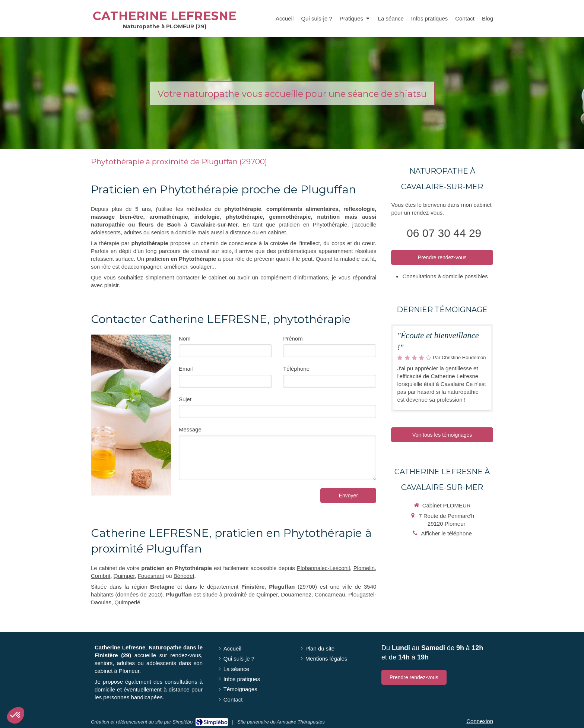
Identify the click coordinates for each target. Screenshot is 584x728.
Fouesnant (151, 576)
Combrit (101, 576)
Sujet (185, 399)
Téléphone (296, 369)
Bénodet (184, 576)
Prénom (293, 338)
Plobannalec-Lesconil (323, 568)
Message (190, 429)
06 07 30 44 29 (444, 233)
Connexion (480, 721)
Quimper (124, 576)
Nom (185, 338)
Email (186, 369)
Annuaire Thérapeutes (301, 722)
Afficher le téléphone (446, 533)
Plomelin (364, 568)
